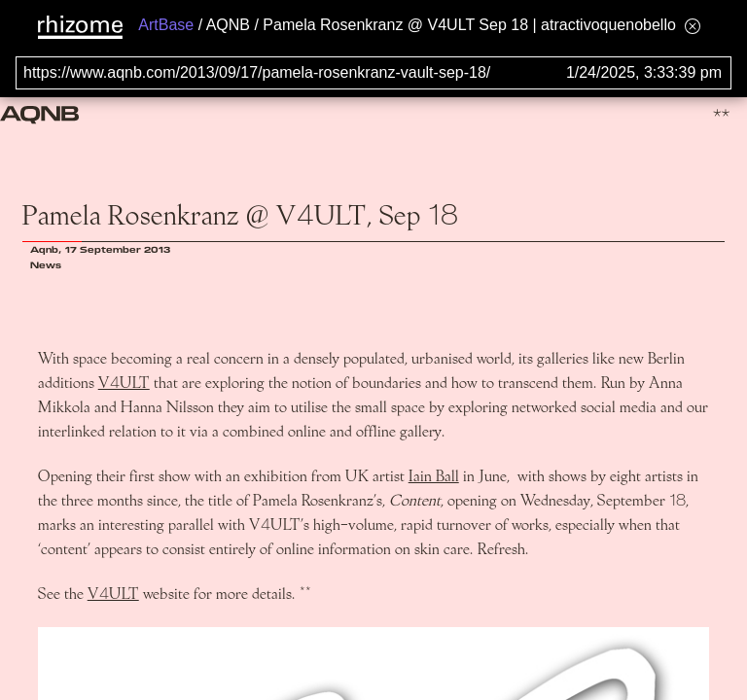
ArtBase (166, 25)
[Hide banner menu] (693, 26)
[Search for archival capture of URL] (373, 73)
